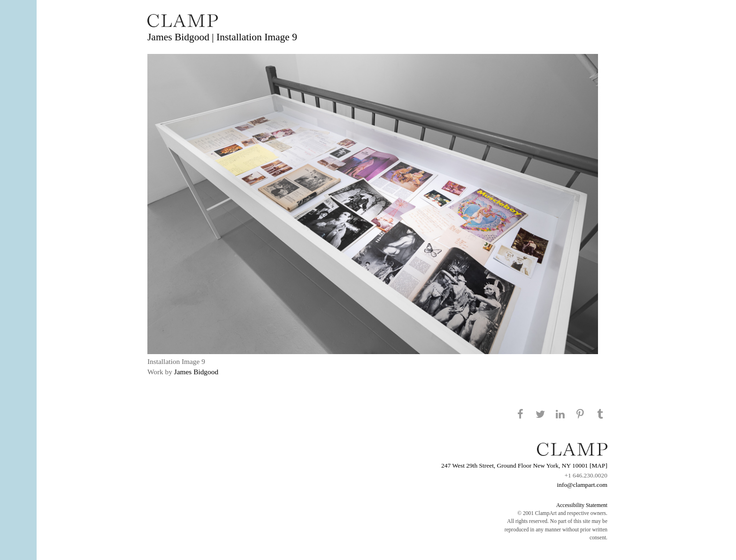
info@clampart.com (582, 485)
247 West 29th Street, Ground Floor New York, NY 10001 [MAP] (524, 465)
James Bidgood (196, 372)
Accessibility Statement (582, 505)
